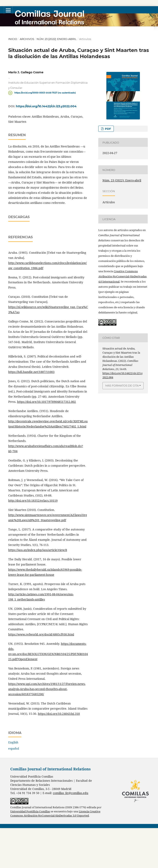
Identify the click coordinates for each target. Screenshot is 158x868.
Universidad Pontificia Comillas (30, 851)
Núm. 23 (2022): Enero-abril (57, 39)
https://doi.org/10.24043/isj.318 (59, 754)
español (14, 788)
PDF (107, 129)
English (13, 782)
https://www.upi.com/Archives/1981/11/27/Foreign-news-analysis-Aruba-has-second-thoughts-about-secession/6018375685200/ (47, 729)
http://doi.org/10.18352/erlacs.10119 (33, 540)
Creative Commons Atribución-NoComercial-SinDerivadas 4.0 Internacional (123, 276)
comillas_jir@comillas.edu (71, 833)
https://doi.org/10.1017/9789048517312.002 (46, 442)
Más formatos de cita (122, 386)
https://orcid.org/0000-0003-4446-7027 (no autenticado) (45, 93)
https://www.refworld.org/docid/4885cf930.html (41, 674)
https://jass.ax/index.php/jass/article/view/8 (38, 590)
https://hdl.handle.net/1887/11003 (31, 412)
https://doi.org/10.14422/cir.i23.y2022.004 (46, 106)
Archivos (27, 39)
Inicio (13, 39)
